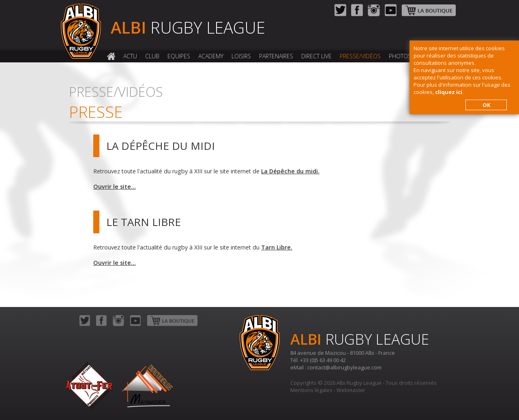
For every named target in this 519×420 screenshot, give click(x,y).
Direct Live (316, 56)
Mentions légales (311, 390)
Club (152, 56)
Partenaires (276, 56)
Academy (211, 56)
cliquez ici (449, 92)
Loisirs (241, 56)
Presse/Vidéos (360, 56)
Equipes (179, 56)
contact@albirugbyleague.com (344, 367)
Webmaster (351, 390)
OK (486, 105)
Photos (400, 56)
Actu (130, 56)
